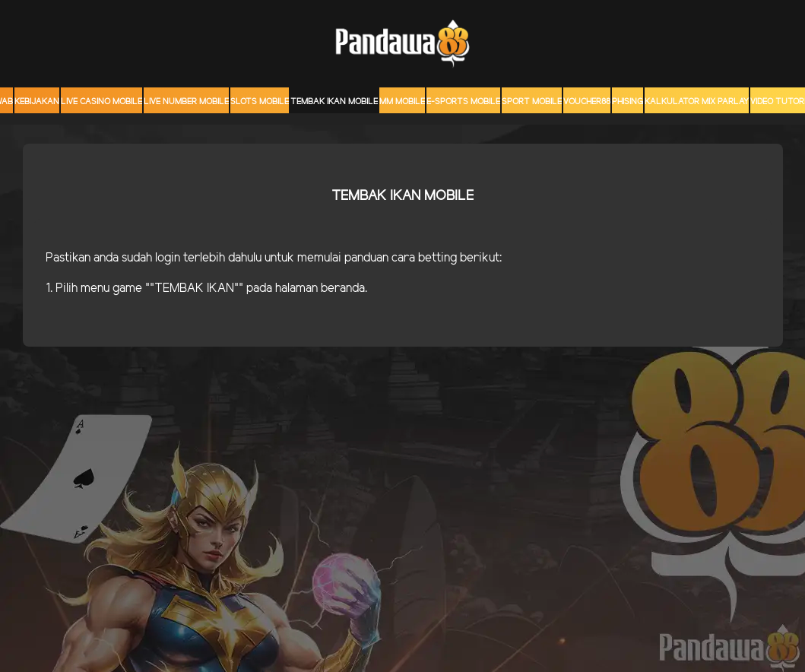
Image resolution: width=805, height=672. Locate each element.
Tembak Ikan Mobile (334, 102)
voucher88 (587, 102)
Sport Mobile (532, 102)
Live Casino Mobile (101, 102)
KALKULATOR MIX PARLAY (697, 102)
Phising (628, 102)
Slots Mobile (260, 102)
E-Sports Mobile (463, 102)
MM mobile (402, 102)
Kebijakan (37, 102)
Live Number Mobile (186, 102)
